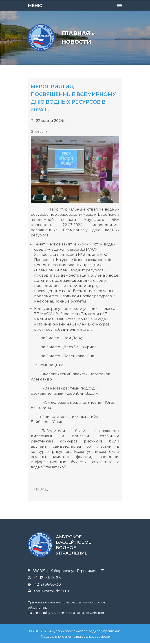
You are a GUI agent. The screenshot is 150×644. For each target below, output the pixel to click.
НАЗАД (41, 489)
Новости (40, 131)
